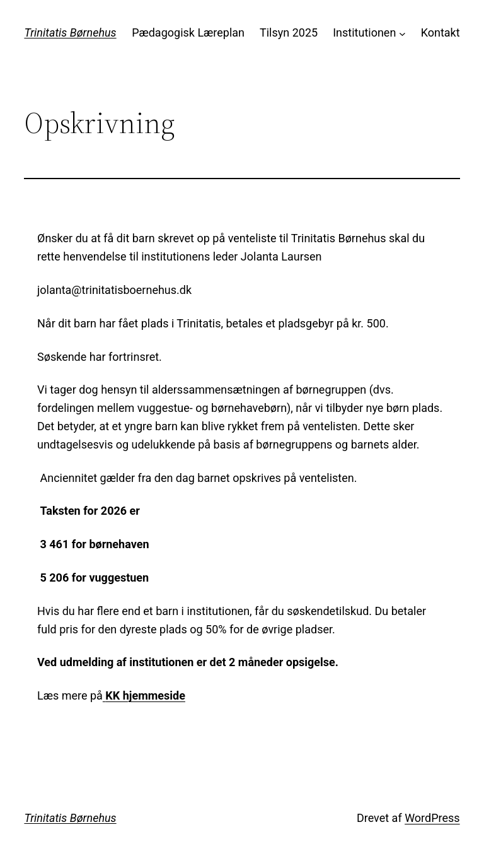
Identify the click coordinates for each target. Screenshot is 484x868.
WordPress (432, 818)
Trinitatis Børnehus (70, 32)
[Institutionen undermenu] (402, 33)
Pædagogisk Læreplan (188, 32)
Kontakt (441, 32)
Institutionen (364, 32)
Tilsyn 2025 (289, 32)
